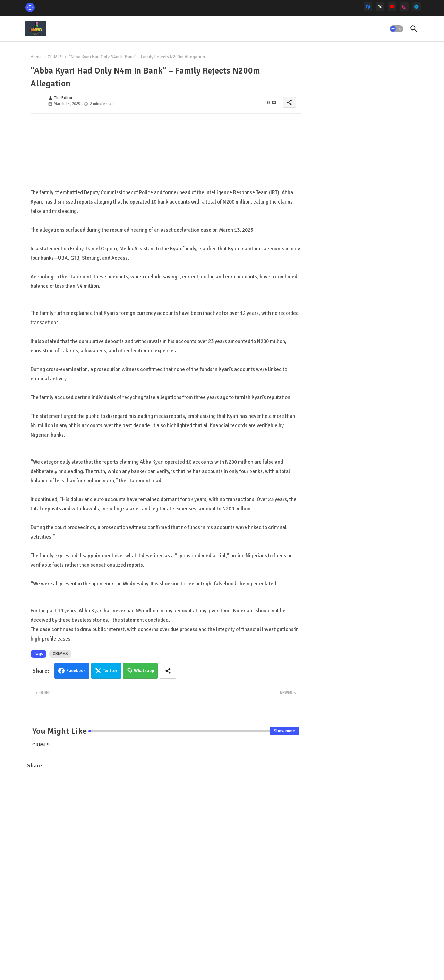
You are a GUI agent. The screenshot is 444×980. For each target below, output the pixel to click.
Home (36, 57)
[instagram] (404, 7)
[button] (396, 29)
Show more (284, 731)
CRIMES (55, 57)
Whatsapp (144, 671)
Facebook (76, 671)
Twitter (110, 671)
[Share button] (168, 671)
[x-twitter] (380, 7)
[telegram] (416, 7)
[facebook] (368, 7)
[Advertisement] (166, 825)
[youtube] (392, 7)
